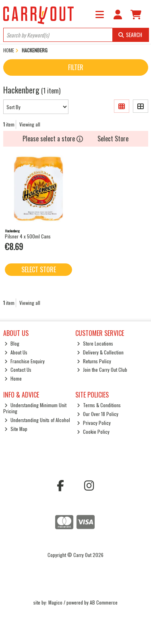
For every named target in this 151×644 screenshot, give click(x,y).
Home (13, 378)
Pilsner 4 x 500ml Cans (28, 236)
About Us (16, 352)
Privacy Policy (94, 423)
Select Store (113, 139)
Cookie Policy (93, 432)
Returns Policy (94, 361)
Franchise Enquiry (25, 361)
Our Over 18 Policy (98, 414)
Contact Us (18, 370)
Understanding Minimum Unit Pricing (35, 408)
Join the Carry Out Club (102, 370)
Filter (76, 67)
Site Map (16, 429)
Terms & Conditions (99, 405)
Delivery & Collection (100, 352)
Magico (55, 602)
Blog (12, 343)
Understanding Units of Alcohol (37, 420)
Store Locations (95, 343)
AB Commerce (104, 602)
